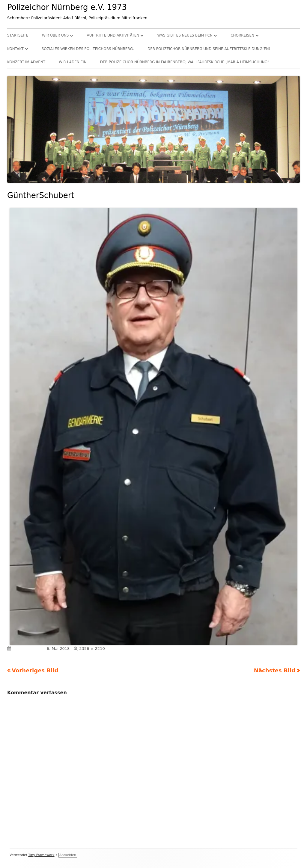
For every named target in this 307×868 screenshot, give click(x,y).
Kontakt (15, 49)
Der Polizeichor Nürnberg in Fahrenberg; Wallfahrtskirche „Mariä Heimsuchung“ (185, 62)
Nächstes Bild (275, 670)
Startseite (18, 35)
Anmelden (68, 855)
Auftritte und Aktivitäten (113, 35)
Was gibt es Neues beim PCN (185, 35)
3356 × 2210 (92, 649)
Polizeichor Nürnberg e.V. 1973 (67, 7)
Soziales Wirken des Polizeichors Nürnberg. (88, 49)
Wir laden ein (73, 62)
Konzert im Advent (26, 62)
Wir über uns (55, 35)
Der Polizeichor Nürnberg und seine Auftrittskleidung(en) (209, 49)
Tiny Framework (41, 855)
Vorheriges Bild (35, 670)
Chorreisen (242, 35)
